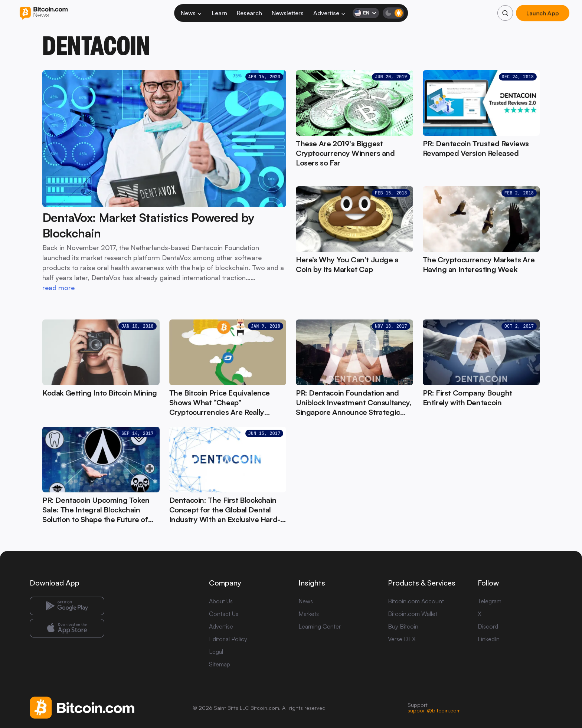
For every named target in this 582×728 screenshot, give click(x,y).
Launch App (543, 13)
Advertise (330, 13)
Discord (488, 626)
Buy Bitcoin (403, 626)
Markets (309, 614)
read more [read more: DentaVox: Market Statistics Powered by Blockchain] (58, 288)
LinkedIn (489, 639)
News (192, 13)
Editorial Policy (228, 639)
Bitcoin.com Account (416, 601)
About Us (221, 601)
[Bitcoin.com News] (44, 13)
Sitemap (220, 664)
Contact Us (224, 614)
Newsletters (288, 13)
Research (249, 13)
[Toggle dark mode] (393, 13)
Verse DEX (402, 639)
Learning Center (320, 626)
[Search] (505, 13)
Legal (216, 652)
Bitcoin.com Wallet (413, 614)
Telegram (490, 601)
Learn (220, 13)
